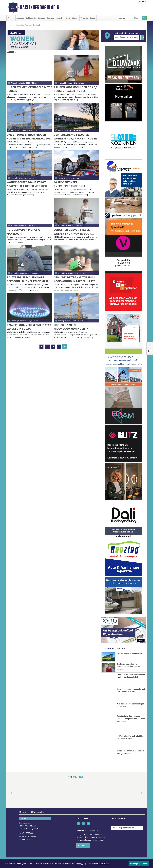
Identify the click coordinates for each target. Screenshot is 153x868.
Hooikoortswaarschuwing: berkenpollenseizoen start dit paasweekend (128, 667)
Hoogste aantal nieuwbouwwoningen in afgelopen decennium (71, 327)
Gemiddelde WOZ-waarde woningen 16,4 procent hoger (75, 136)
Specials (19, 25)
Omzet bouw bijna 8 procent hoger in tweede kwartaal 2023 (29, 136)
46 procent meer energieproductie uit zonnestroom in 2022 (70, 184)
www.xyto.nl (27, 844)
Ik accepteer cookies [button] (139, 864)
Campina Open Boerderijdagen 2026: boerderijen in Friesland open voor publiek (131, 723)
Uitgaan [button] (75, 18)
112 (13, 18)
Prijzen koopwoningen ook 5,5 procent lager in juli (76, 89)
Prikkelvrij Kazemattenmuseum (129, 653)
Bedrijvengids (31, 18)
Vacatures (84, 18)
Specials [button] (59, 18)
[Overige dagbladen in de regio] (127, 832)
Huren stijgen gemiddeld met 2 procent (29, 89)
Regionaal (51, 18)
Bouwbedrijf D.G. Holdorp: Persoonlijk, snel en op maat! (28, 279)
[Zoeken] (144, 18)
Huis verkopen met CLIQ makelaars (23, 232)
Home (11, 25)
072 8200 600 (28, 837)
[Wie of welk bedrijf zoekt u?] (126, 37)
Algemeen (20, 18)
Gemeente (41, 18)
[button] (9, 797)
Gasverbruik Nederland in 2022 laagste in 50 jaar (29, 327)
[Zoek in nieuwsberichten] (130, 18)
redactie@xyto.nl (29, 841)
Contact (93, 18)
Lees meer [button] (104, 863)
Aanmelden (83, 850)
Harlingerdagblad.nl (41, 7)
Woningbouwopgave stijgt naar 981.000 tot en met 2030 (27, 184)
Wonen (28, 25)
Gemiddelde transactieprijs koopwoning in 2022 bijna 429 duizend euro (75, 279)
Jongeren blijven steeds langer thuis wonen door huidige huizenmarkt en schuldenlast (72, 232)
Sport (68, 18)
